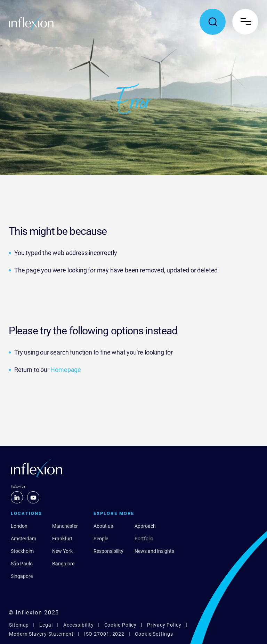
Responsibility (108, 551)
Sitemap (19, 625)
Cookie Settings (154, 634)
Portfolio (144, 539)
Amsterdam (23, 539)
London (19, 526)
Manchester (65, 526)
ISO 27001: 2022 (104, 634)
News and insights (154, 551)
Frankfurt (62, 539)
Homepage (66, 370)
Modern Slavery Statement (41, 634)
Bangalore (63, 564)
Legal (46, 625)
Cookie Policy (121, 625)
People (101, 539)
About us (103, 526)
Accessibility (79, 625)
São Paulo (22, 564)
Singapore (22, 576)
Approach (145, 526)
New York (62, 551)
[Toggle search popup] (213, 22)
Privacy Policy (164, 625)
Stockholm (22, 551)
